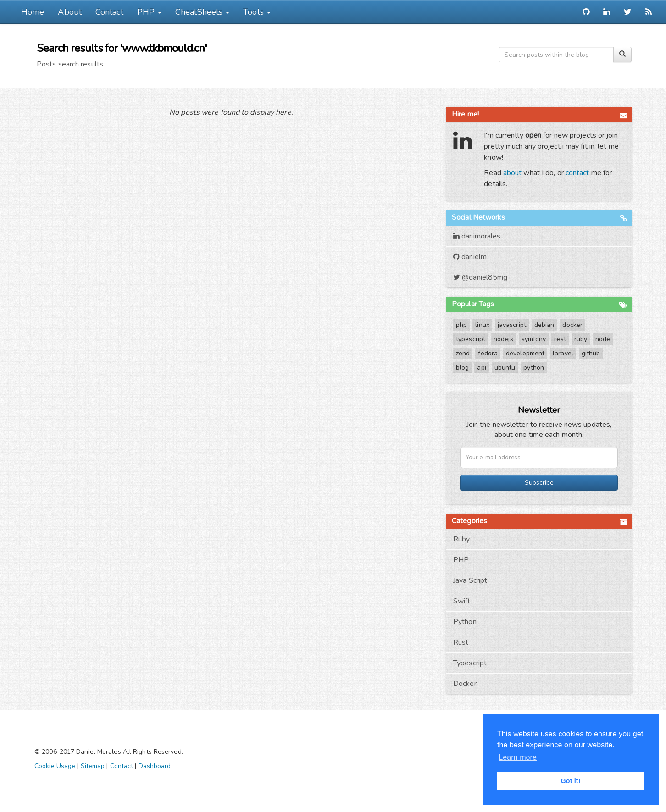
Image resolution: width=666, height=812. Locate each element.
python (534, 367)
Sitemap (93, 766)
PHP (461, 560)
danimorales (477, 236)
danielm (470, 257)
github (591, 353)
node (603, 339)
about (513, 173)
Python (465, 622)
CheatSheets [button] (202, 12)
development (525, 353)
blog (462, 367)
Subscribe (539, 483)
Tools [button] (257, 12)
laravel (563, 353)
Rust (461, 642)
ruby (581, 339)
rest (560, 339)
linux (482, 325)
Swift (462, 601)
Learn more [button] (518, 757)
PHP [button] (149, 12)
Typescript (470, 663)
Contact (109, 12)
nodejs (503, 339)
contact (577, 173)
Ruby (461, 539)
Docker (465, 684)
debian (544, 325)
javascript (512, 325)
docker (572, 325)
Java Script (470, 580)
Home (33, 12)
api (481, 367)
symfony (534, 339)
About (70, 12)
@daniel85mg (480, 277)
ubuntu (505, 367)
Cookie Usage (55, 766)
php (461, 325)
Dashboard (155, 766)
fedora (488, 353)
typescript (471, 339)
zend (463, 353)
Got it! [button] (570, 781)
